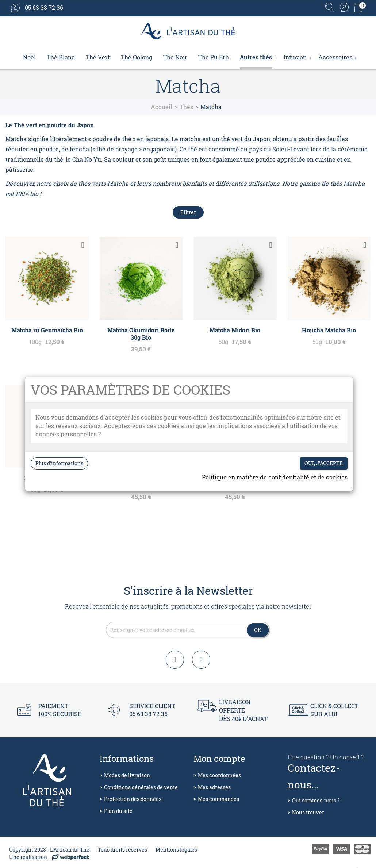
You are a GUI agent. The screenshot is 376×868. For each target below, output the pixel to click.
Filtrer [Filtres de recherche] (188, 212)
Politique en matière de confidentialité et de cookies (275, 477)
